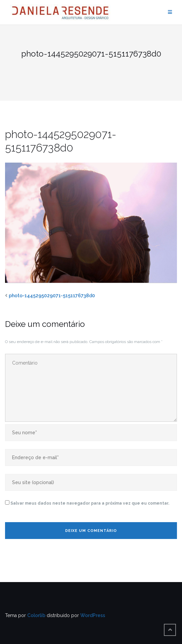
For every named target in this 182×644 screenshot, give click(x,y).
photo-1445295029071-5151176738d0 (52, 296)
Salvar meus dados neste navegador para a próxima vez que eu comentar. (90, 503)
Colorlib (36, 615)
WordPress (93, 615)
